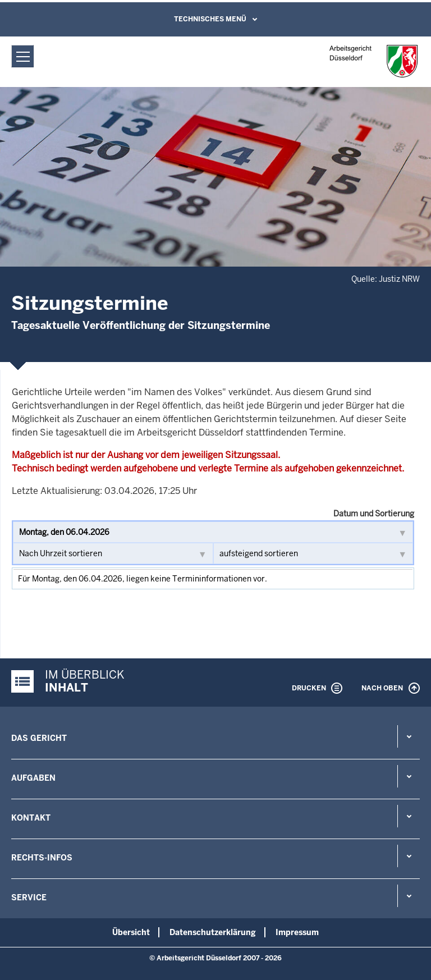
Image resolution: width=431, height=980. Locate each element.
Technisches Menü (210, 19)
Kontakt (31, 818)
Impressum (297, 932)
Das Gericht (39, 738)
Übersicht (131, 932)
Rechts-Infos (42, 858)
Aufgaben (33, 778)
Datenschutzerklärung (213, 932)
